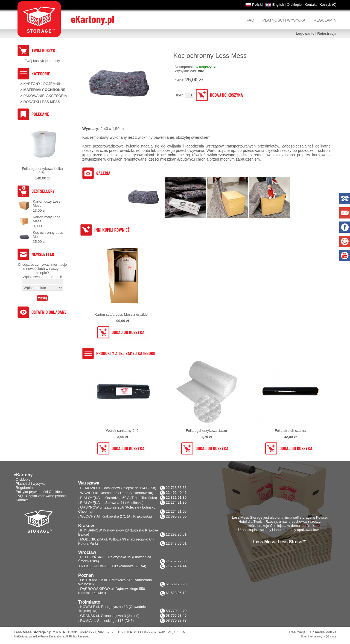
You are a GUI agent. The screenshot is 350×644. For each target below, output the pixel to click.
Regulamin (325, 20)
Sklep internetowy (311, 636)
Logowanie (305, 33)
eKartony (22, 636)
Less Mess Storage (30, 632)
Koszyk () (328, 5)
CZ (176, 632)
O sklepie (294, 5)
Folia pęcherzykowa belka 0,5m (42, 171)
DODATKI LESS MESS (42, 102)
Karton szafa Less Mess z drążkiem (123, 314)
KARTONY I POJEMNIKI (43, 84)
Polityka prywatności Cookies (39, 492)
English (278, 5)
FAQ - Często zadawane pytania (41, 496)
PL (170, 632)
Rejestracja (327, 33)
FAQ (250, 20)
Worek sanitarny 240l (122, 431)
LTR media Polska (322, 632)
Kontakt (311, 5)
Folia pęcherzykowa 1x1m (206, 431)
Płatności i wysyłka (284, 20)
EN (183, 632)
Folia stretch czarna (290, 431)
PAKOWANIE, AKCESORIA (45, 96)
